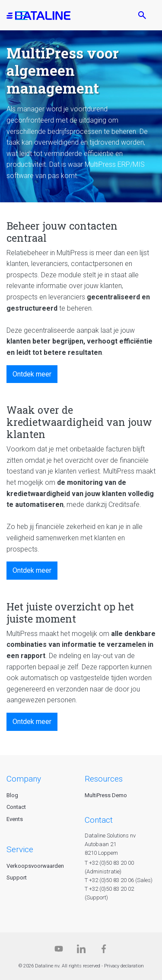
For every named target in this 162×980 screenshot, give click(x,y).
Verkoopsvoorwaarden (35, 866)
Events (15, 819)
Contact (16, 807)
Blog (12, 795)
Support (17, 878)
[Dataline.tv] (59, 951)
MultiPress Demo (106, 795)
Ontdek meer (32, 374)
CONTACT (99, 820)
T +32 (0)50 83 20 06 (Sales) (119, 880)
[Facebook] (104, 951)
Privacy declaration (124, 966)
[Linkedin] (81, 951)
